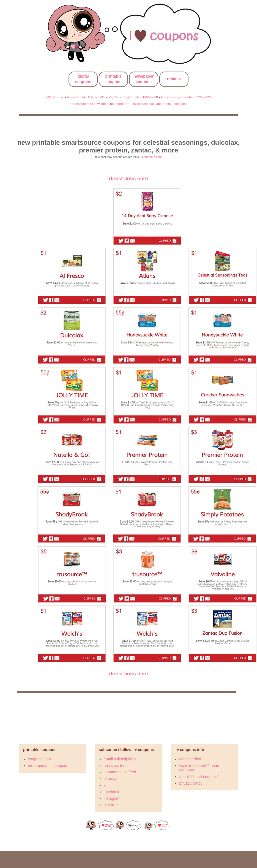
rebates (174, 79)
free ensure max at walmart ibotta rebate (98, 104)
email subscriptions (120, 759)
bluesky (110, 779)
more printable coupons (48, 766)
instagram (112, 798)
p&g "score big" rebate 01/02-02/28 (133, 97)
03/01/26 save (54, 97)
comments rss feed (120, 772)
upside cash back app (146, 104)
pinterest (111, 805)
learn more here (152, 157)
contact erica (190, 759)
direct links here (128, 178)
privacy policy (191, 783)
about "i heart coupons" (199, 777)
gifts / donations (176, 104)
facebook (112, 792)
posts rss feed (116, 766)
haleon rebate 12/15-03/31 (86, 97)
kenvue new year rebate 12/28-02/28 (187, 97)
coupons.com (39, 759)
